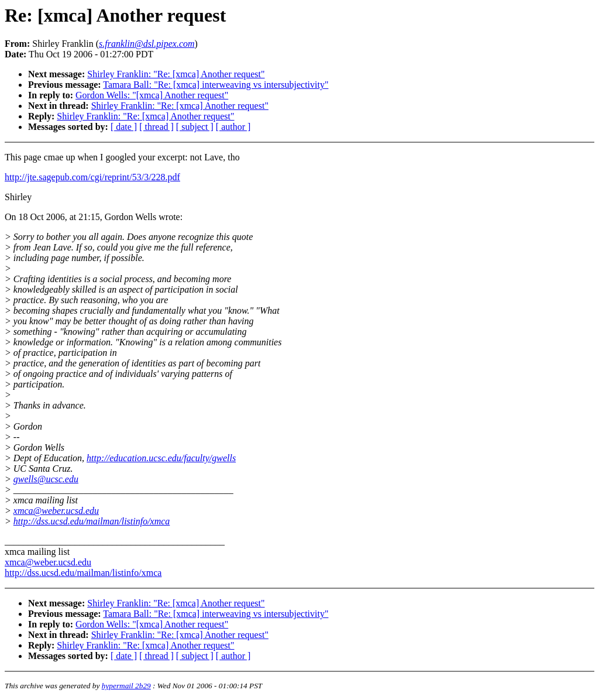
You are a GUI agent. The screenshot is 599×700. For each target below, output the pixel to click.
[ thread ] (156, 127)
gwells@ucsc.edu (46, 479)
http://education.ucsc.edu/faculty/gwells (161, 458)
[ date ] (124, 127)
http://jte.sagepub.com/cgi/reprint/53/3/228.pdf (92, 177)
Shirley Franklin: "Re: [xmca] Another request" (176, 74)
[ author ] (233, 127)
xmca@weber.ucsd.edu (56, 511)
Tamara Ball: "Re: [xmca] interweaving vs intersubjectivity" (216, 85)
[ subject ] (195, 127)
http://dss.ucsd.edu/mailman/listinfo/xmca (92, 521)
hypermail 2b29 (126, 686)
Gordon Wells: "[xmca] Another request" (152, 95)
